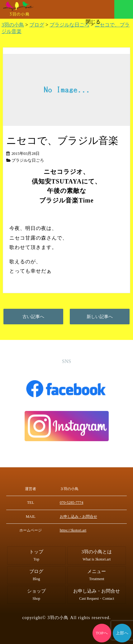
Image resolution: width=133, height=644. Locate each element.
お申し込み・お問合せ (78, 517)
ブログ (36, 575)
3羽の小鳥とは (97, 555)
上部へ (122, 633)
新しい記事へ (100, 317)
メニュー (124, 9)
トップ (36, 555)
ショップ (36, 595)
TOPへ (102, 633)
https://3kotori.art (73, 530)
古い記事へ (33, 317)
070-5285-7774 (71, 503)
